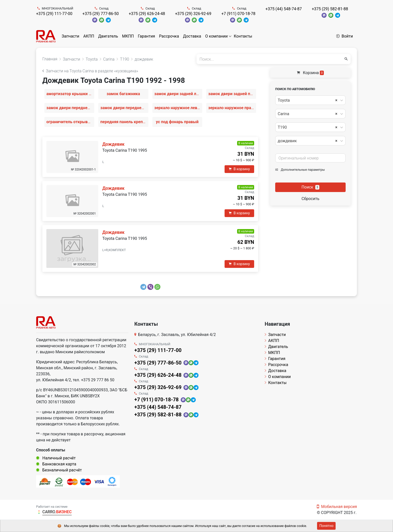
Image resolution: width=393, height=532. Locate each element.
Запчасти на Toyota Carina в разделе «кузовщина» (90, 71)
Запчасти (70, 36)
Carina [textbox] (308, 114)
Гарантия (146, 36)
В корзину (239, 169)
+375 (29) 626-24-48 (147, 14)
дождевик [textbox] (308, 141)
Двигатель (108, 36)
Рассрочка (169, 36)
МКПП (128, 36)
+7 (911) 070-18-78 (238, 14)
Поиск (310, 187)
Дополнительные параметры (300, 170)
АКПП (89, 36)
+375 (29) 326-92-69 (193, 14)
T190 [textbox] (308, 127)
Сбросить (310, 199)
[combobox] (310, 100)
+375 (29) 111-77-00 (54, 14)
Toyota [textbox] (308, 100)
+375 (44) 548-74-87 (284, 9)
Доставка (192, 36)
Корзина (311, 73)
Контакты (243, 36)
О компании (217, 36)
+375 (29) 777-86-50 (101, 14)
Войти (345, 36)
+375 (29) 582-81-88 (330, 9)
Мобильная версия (337, 507)
